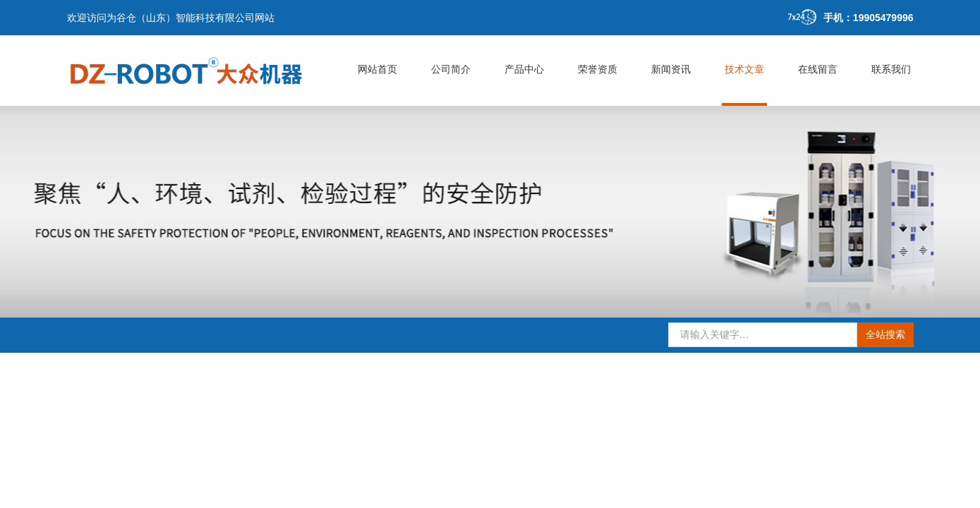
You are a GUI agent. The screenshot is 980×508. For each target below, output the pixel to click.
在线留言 (818, 69)
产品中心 (524, 69)
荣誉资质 (598, 69)
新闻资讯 (671, 69)
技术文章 (744, 69)
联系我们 (891, 69)
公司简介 (451, 69)
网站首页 (377, 69)
